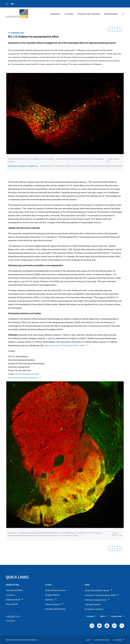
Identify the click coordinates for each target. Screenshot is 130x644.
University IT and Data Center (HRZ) (102, 595)
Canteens (51, 600)
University (55, 14)
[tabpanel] (65, 461)
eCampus (91, 616)
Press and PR (12, 604)
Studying (69, 14)
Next (119, 461)
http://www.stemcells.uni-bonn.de (25, 378)
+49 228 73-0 (13, 616)
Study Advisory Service (55, 590)
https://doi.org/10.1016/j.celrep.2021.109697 (67, 346)
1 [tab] (61, 542)
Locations (10, 595)
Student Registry (53, 595)
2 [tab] (65, 542)
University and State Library (98, 590)
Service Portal (118, 616)
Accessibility (119, 640)
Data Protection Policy (102, 640)
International (111, 14)
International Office (14, 590)
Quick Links (17, 577)
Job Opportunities (93, 604)
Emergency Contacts (94, 609)
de (7, 4)
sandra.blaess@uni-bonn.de (27, 374)
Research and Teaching (89, 14)
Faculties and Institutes (56, 609)
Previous (11, 461)
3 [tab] (69, 542)
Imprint (88, 640)
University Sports (54, 604)
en (12, 4)
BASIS (104, 616)
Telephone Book (15, 600)
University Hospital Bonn (97, 600)
